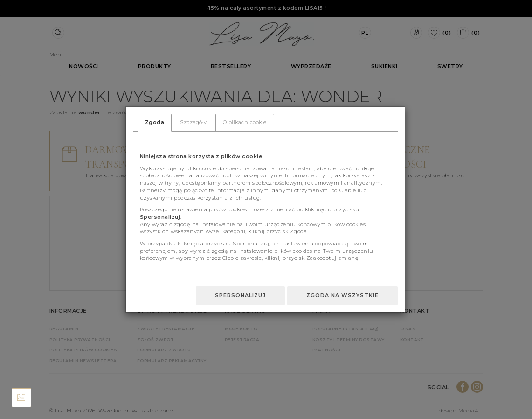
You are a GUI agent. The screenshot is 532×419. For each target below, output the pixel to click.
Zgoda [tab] (155, 122)
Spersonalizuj (240, 295)
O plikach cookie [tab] (245, 122)
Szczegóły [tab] (193, 122)
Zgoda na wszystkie (342, 295)
